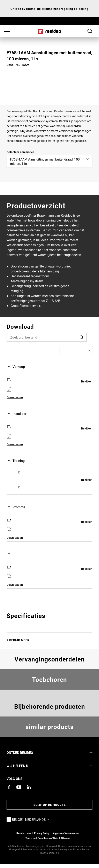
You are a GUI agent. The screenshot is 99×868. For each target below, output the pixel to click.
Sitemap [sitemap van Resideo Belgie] (66, 838)
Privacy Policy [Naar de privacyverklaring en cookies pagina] (42, 833)
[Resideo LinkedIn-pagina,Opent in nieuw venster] (29, 787)
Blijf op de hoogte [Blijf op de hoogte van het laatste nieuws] (50, 805)
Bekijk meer (19, 640)
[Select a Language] (76, 350)
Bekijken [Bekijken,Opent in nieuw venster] (87, 381)
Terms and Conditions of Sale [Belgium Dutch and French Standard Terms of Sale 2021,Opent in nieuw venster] (42, 838)
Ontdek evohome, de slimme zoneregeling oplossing (49, 9)
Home (50, 31)
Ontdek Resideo (26, 752)
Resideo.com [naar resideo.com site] (24, 833)
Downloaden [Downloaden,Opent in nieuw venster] (15, 397)
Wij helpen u (24, 766)
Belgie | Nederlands (36, 819)
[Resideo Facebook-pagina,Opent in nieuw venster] (9, 787)
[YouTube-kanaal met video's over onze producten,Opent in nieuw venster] (19, 787)
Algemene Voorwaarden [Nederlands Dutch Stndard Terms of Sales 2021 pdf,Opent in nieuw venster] (66, 833)
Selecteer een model (20, 152)
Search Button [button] (90, 31)
